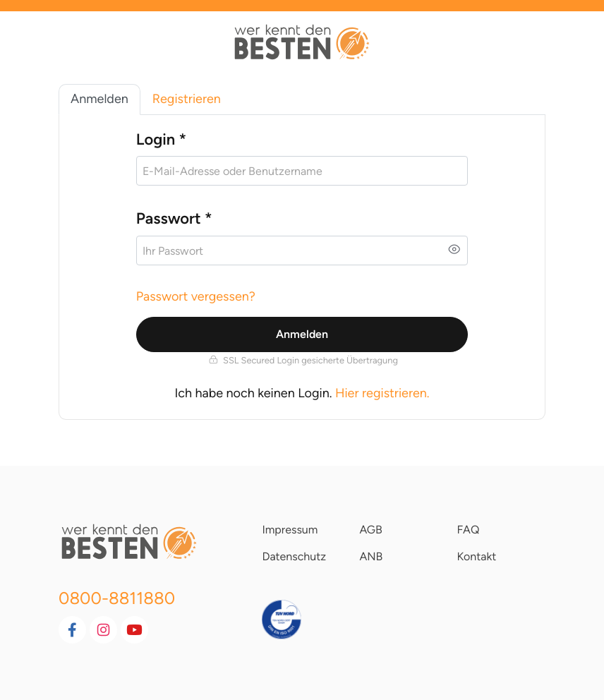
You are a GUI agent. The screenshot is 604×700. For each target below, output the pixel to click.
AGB (370, 530)
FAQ (468, 530)
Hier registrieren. (382, 393)
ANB (371, 556)
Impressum (290, 530)
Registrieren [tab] (187, 99)
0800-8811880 (117, 598)
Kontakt (476, 556)
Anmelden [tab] (99, 99)
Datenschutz (294, 556)
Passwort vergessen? (196, 296)
